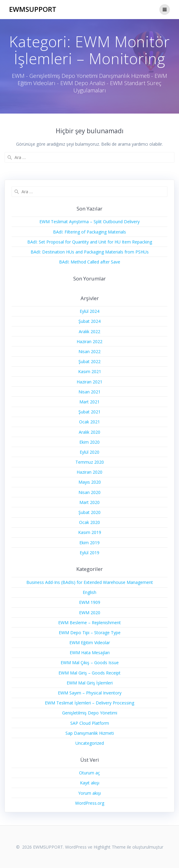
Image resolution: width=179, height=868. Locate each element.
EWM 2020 (90, 613)
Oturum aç (89, 773)
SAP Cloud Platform (90, 723)
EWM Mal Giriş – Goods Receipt (89, 673)
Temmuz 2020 (90, 462)
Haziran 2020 (89, 472)
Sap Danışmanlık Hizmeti (90, 733)
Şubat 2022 (89, 361)
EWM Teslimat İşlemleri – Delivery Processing (89, 703)
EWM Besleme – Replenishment (89, 623)
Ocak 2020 (89, 522)
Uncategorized (90, 743)
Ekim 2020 (89, 442)
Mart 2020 (89, 502)
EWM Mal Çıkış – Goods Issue (90, 663)
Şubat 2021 (89, 412)
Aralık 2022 (89, 331)
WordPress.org (90, 803)
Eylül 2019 (89, 553)
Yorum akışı (89, 793)
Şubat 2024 (89, 321)
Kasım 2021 (90, 371)
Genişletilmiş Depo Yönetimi (90, 713)
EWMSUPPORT (33, 9)
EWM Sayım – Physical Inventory (90, 693)
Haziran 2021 (89, 382)
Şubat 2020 (89, 512)
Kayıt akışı (90, 783)
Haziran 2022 (89, 341)
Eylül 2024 (89, 311)
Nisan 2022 (89, 351)
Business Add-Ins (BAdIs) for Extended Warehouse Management (90, 582)
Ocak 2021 (89, 422)
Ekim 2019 (89, 543)
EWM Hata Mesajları (90, 653)
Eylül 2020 (89, 452)
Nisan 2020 (89, 492)
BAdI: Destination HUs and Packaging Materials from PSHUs (90, 252)
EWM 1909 (90, 602)
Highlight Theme (110, 847)
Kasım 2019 (90, 532)
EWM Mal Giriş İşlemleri (90, 683)
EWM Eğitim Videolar (90, 643)
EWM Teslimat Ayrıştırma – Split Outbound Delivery (89, 222)
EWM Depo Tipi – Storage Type (90, 633)
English (89, 592)
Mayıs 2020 (90, 482)
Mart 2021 (89, 402)
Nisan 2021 (89, 392)
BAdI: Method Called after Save (90, 262)
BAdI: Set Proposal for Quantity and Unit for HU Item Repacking (90, 242)
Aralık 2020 (89, 432)
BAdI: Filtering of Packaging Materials (89, 232)
